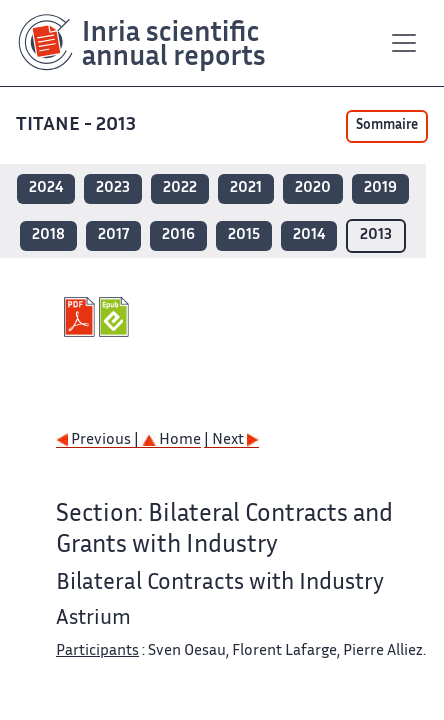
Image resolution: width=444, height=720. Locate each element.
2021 (246, 188)
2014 (309, 235)
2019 (380, 188)
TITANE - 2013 (78, 125)
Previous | (99, 440)
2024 (46, 188)
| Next (231, 440)
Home (171, 440)
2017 (113, 235)
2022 (180, 188)
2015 (244, 235)
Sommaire (387, 126)
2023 (113, 188)
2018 (48, 235)
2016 (178, 235)
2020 (313, 188)
